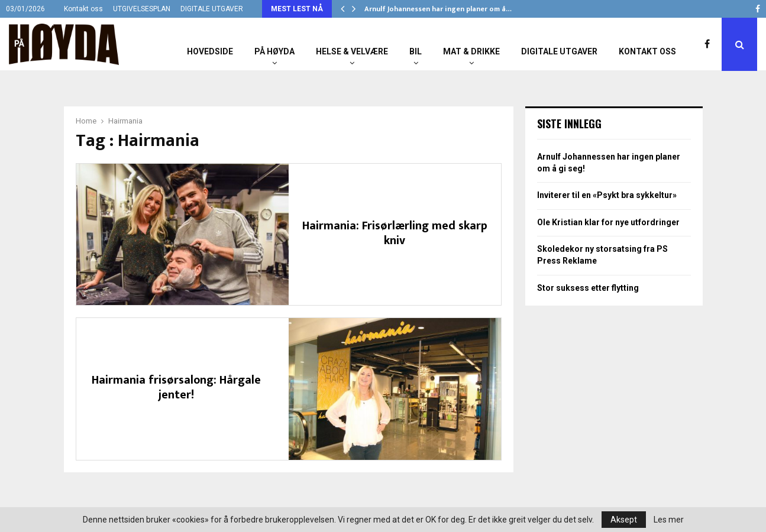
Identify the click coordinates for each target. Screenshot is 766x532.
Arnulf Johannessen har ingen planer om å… (438, 9)
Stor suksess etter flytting (588, 288)
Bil (416, 51)
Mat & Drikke (471, 51)
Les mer (669, 520)
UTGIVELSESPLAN (142, 9)
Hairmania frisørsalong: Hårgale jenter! (176, 387)
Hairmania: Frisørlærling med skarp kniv (395, 233)
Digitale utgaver (559, 51)
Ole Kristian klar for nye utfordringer (608, 222)
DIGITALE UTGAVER (212, 9)
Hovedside (210, 51)
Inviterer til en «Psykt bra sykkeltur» (607, 195)
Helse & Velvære (352, 51)
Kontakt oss (83, 9)
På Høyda (274, 51)
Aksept (624, 520)
